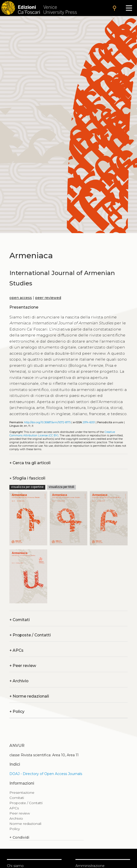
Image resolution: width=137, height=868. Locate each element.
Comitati (20, 620)
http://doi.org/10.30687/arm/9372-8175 (47, 422)
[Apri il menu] (129, 8)
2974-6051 (89, 422)
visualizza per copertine (27, 487)
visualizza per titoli (61, 487)
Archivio (19, 681)
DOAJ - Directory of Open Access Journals (46, 774)
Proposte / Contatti (30, 635)
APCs (16, 650)
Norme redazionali (29, 696)
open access (21, 298)
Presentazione (22, 793)
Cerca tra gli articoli (30, 463)
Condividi (19, 838)
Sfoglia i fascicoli (27, 478)
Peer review (23, 666)
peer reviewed (48, 298)
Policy (17, 711)
